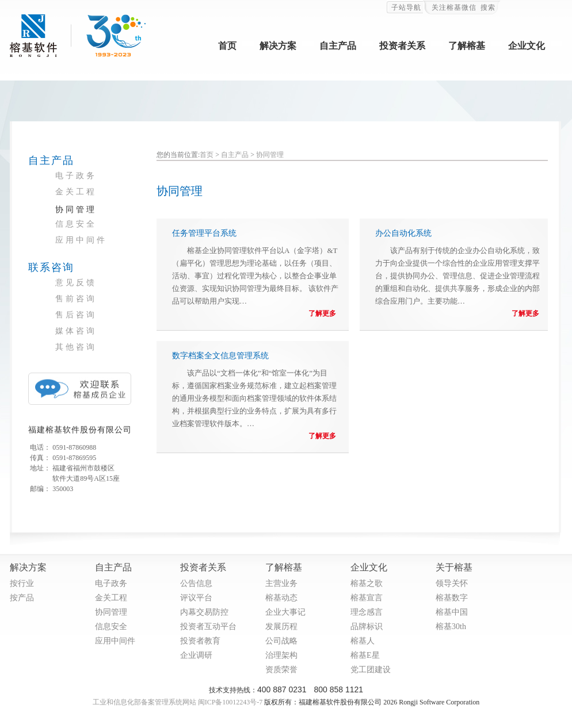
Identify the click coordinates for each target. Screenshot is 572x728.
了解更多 (322, 313)
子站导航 (406, 7)
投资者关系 (402, 46)
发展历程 (281, 627)
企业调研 (196, 655)
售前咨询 (76, 299)
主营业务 (281, 583)
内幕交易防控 (204, 612)
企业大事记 (285, 612)
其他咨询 (76, 347)
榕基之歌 (367, 583)
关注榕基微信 (454, 7)
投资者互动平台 (208, 627)
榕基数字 (452, 598)
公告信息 (196, 583)
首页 (227, 46)
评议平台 (196, 598)
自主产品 (338, 46)
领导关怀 (452, 583)
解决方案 (278, 46)
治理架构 (281, 655)
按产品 (22, 598)
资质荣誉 (281, 670)
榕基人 (363, 641)
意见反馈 (76, 283)
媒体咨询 (76, 331)
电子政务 (76, 176)
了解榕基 (467, 46)
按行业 (22, 583)
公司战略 (281, 641)
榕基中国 (452, 612)
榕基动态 (281, 598)
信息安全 (76, 224)
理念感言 (367, 612)
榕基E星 (365, 655)
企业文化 (527, 46)
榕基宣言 (367, 598)
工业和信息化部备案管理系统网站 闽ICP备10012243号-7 (178, 702)
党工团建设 (371, 670)
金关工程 (76, 192)
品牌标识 (367, 627)
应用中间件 (81, 240)
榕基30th (451, 627)
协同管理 (76, 210)
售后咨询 (76, 315)
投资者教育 (200, 641)
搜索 (488, 7)
